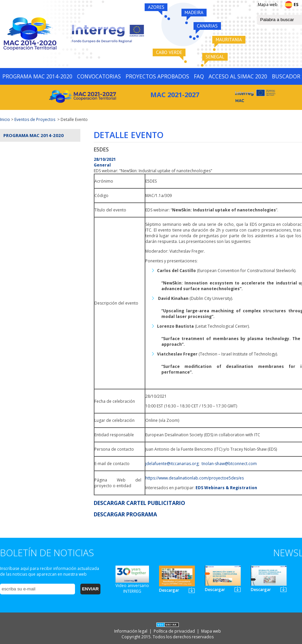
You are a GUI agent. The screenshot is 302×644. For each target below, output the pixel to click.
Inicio (5, 119)
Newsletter (192, 590)
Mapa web (268, 5)
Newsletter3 (283, 589)
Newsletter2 (238, 589)
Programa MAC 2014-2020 (33, 135)
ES (296, 5)
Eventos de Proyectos (35, 119)
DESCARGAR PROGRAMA (125, 514)
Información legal (131, 631)
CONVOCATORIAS (99, 76)
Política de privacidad (175, 631)
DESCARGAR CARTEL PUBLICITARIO (139, 503)
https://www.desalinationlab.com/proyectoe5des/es (195, 478)
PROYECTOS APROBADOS (157, 76)
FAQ (199, 76)
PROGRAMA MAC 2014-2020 (37, 76)
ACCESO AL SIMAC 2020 (238, 76)
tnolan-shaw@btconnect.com (229, 464)
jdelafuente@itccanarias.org (172, 464)
